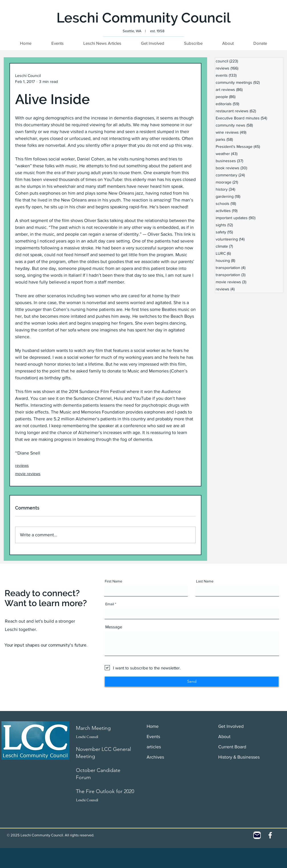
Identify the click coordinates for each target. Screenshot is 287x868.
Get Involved (231, 726)
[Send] (192, 682)
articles (154, 747)
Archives (155, 757)
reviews (22, 465)
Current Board (232, 747)
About (224, 736)
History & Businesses (239, 757)
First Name (113, 581)
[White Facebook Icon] (270, 835)
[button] (260, 43)
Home (153, 726)
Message (114, 627)
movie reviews (28, 474)
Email (110, 604)
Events (153, 736)
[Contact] (257, 835)
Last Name (205, 581)
